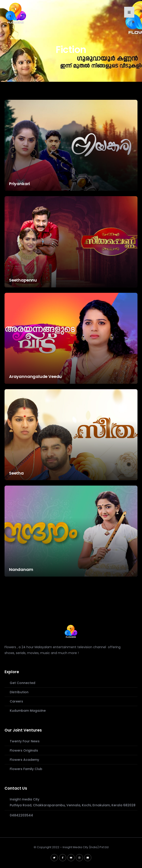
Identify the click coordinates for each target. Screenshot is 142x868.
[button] (129, 12)
